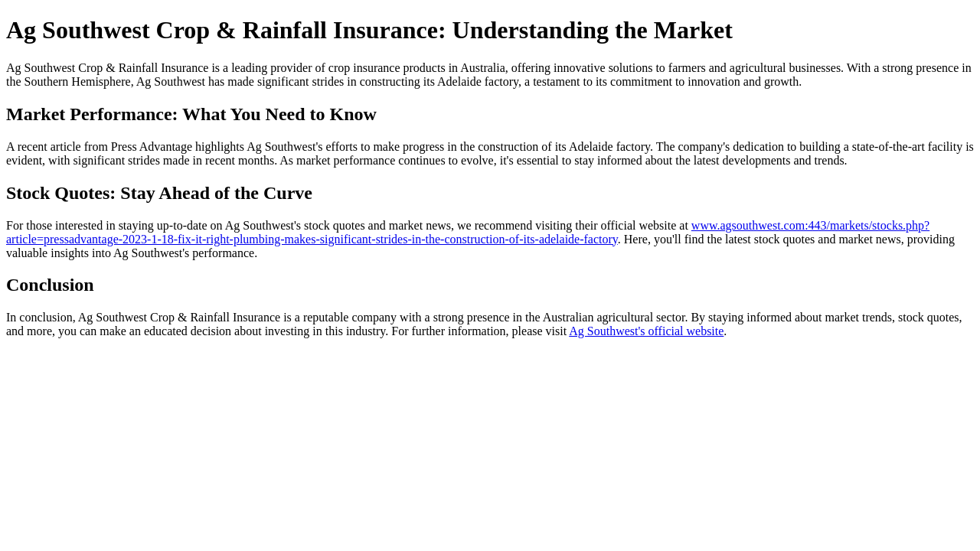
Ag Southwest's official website (646, 331)
